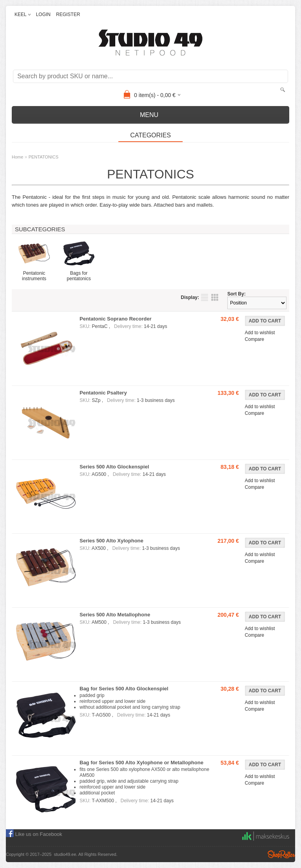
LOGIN (43, 14)
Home (17, 157)
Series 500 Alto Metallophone (115, 615)
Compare (255, 339)
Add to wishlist (260, 333)
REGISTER (68, 14)
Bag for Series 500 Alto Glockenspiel (124, 689)
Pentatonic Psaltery (103, 393)
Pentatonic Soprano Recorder (115, 319)
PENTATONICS (44, 157)
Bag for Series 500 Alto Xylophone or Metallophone (141, 763)
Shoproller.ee (281, 854)
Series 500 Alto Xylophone (112, 541)
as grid (215, 297)
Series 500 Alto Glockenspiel (114, 467)
